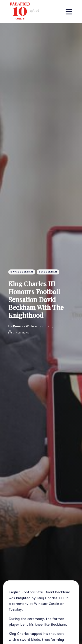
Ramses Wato (24, 326)
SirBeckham (48, 272)
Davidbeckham (22, 272)
